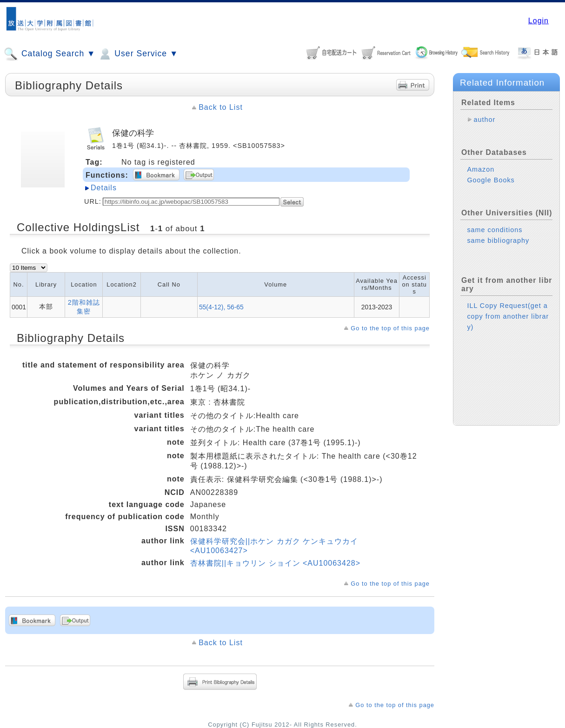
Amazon (481, 169)
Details (104, 188)
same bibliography (498, 240)
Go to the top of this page (390, 328)
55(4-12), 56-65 (221, 307)
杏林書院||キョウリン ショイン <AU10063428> (275, 563)
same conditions (495, 230)
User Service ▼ (138, 54)
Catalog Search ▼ (50, 54)
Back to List (221, 107)
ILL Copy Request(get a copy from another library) (508, 316)
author (484, 120)
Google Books (491, 180)
